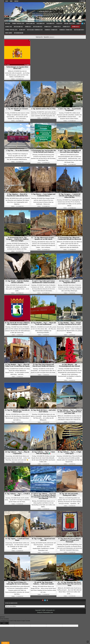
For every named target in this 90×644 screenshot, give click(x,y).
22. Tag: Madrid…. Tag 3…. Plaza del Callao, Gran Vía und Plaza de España (17, 365)
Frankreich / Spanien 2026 (66, 30)
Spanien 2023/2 (76, 27)
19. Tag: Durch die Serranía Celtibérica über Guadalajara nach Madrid (17, 323)
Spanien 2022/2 (57, 27)
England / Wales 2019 (69, 23)
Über (11, 1)
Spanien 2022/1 (48, 27)
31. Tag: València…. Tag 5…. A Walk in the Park (17, 494)
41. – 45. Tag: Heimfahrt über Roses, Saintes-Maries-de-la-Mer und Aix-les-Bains (69, 584)
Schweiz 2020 (9, 27)
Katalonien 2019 (50, 23)
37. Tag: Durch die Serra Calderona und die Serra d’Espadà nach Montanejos (70, 540)
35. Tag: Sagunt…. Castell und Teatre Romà (17, 539)
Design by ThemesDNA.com (45, 612)
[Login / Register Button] (82, 24)
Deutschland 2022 (38, 27)
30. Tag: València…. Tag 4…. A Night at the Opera (69, 453)
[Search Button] (84, 24)
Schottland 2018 (30, 23)
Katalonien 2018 (41, 23)
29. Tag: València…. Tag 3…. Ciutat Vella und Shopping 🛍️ (43, 453)
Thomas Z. (13, 79)
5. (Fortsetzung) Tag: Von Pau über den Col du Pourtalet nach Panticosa (43, 151)
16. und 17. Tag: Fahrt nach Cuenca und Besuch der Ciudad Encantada (43, 282)
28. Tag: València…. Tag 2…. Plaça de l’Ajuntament (17, 453)
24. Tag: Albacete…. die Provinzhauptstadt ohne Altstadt (69, 365)
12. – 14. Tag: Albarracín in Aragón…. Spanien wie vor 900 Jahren (43, 238)
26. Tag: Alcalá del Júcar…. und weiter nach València (43, 411)
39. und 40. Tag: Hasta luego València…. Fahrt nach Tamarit (43, 583)
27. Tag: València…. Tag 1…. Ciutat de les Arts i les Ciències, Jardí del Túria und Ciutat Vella (69, 412)
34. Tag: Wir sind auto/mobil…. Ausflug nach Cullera (69, 494)
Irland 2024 (22, 30)
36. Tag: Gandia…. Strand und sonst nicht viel (43, 539)
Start (7, 1)
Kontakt (16, 1)
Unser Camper (9, 33)
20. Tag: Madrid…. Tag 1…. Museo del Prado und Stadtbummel (43, 323)
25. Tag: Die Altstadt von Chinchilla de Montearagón (17, 411)
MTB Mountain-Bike (19, 33)
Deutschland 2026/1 (79, 30)
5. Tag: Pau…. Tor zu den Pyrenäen (17, 150)
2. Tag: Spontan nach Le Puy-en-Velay (43, 109)
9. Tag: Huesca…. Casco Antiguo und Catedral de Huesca (43, 195)
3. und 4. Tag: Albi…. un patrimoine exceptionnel (70, 109)
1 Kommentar (53, 235)
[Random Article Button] (80, 24)
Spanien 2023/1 (66, 27)
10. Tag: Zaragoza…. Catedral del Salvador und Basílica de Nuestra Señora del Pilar (69, 196)
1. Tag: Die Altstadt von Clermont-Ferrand (17, 109)
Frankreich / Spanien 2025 (51, 30)
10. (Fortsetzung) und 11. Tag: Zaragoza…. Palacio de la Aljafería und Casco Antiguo (17, 239)
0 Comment (28, 65)
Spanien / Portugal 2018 (18, 23)
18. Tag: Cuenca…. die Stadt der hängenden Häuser (69, 282)
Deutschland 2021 (18, 27)
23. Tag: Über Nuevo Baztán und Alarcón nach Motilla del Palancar (43, 365)
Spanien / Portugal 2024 (11, 30)
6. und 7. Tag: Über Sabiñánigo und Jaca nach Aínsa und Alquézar (70, 151)
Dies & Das (8, 23)
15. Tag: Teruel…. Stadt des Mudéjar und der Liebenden (17, 282)
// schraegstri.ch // (45, 11)
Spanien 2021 (28, 27)
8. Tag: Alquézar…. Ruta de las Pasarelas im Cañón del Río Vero (17, 195)
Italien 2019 (59, 23)
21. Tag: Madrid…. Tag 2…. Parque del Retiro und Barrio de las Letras (69, 323)
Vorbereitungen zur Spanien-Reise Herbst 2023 (17, 68)
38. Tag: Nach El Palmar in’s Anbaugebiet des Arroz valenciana (17, 583)
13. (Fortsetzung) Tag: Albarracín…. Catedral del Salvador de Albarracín (69, 238)
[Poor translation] (6, 623)
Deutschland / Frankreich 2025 (35, 30)
